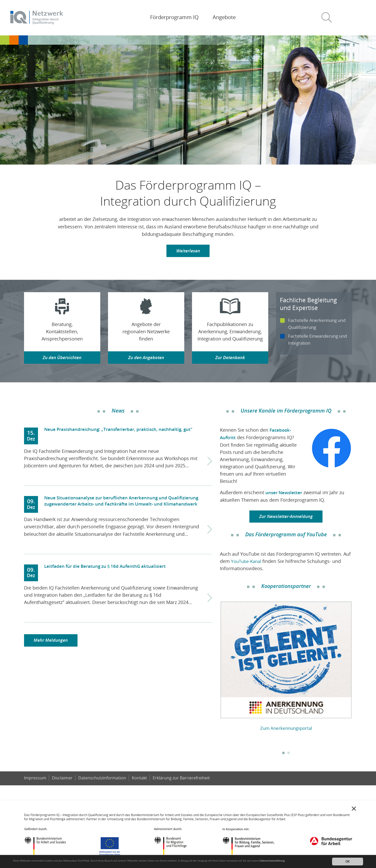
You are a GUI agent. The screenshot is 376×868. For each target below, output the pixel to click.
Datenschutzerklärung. (29, 864)
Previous (216, 666)
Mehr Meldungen (52, 642)
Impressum (35, 780)
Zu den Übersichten (62, 359)
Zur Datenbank (230, 359)
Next (356, 666)
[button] (329, 18)
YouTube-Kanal (247, 563)
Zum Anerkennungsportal (286, 730)
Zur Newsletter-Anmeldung (286, 518)
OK (348, 861)
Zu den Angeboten (146, 359)
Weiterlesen (188, 251)
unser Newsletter (285, 494)
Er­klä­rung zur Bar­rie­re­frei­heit (183, 780)
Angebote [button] (224, 17)
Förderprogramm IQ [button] (174, 17)
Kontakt (140, 780)
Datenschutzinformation (103, 780)
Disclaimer (63, 780)
